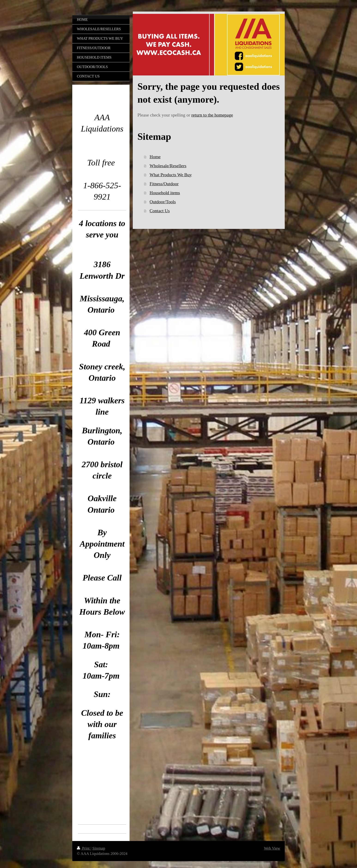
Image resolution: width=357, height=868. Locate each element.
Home (155, 157)
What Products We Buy (171, 175)
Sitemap (99, 848)
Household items (165, 193)
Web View (272, 848)
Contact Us (160, 211)
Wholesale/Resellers (168, 166)
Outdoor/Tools (163, 202)
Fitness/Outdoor (164, 184)
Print (84, 848)
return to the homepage (212, 115)
